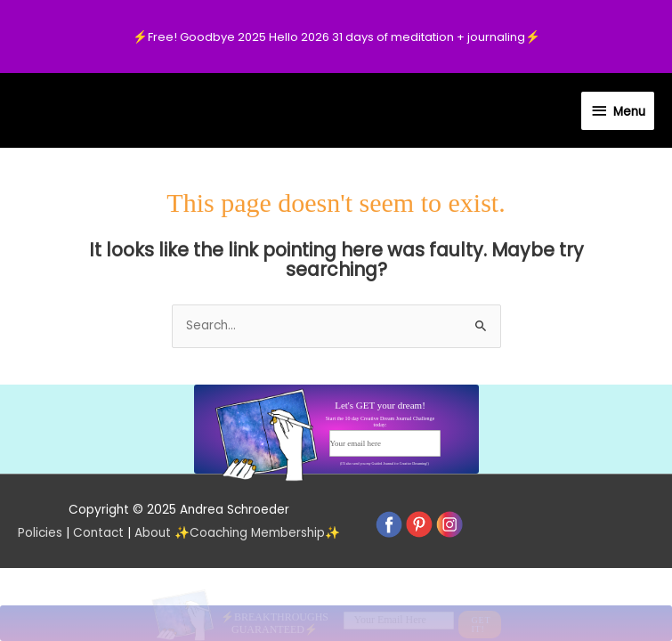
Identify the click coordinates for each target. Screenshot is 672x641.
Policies (40, 533)
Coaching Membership (257, 533)
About (153, 533)
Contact (98, 533)
